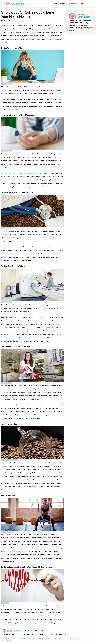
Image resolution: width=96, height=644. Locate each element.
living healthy (72, 3)
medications (82, 3)
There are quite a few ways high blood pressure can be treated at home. (22, 173)
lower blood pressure (21, 551)
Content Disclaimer (23, 634)
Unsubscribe (53, 634)
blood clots (35, 487)
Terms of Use (63, 634)
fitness (56, 3)
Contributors (35, 634)
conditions (63, 3)
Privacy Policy (44, 634)
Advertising (13, 634)
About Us (5, 634)
